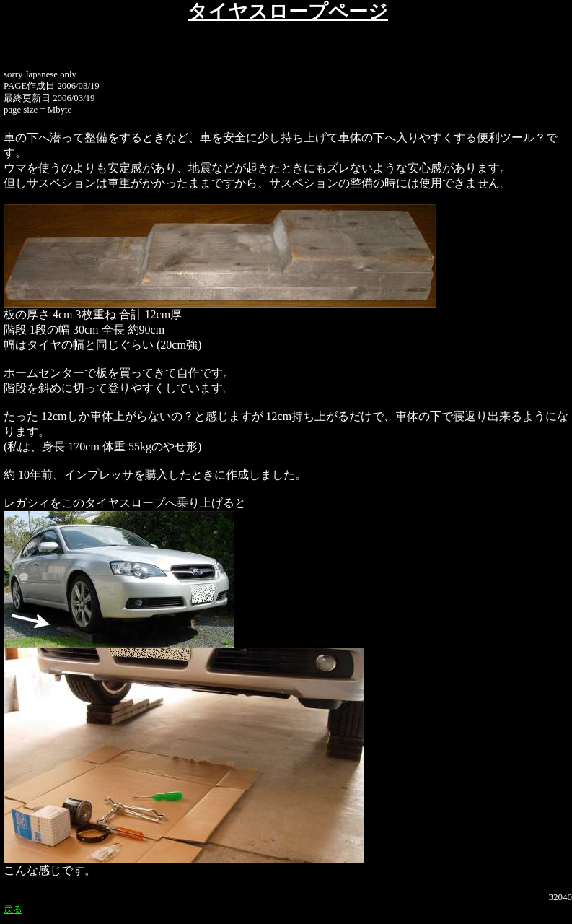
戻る (13, 909)
